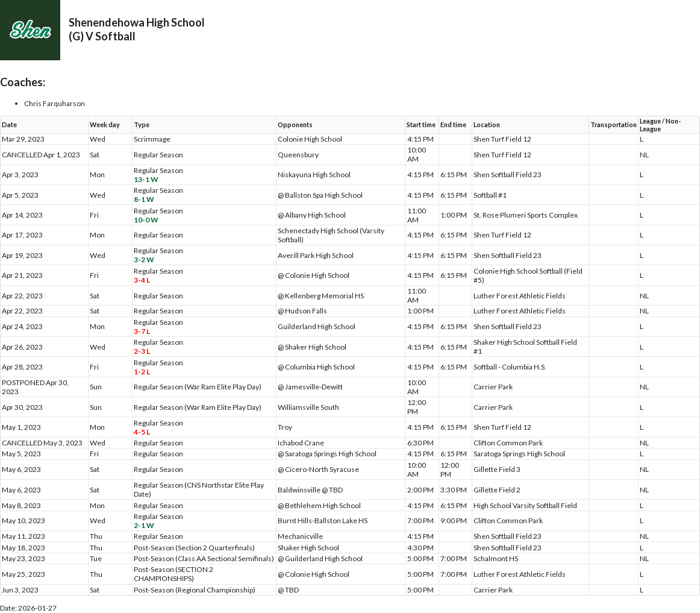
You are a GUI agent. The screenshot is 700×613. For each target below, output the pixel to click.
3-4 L (142, 280)
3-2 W (144, 259)
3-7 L (142, 331)
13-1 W (146, 179)
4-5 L (142, 432)
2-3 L (142, 351)
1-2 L (142, 372)
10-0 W (146, 220)
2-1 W (144, 525)
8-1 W (144, 199)
